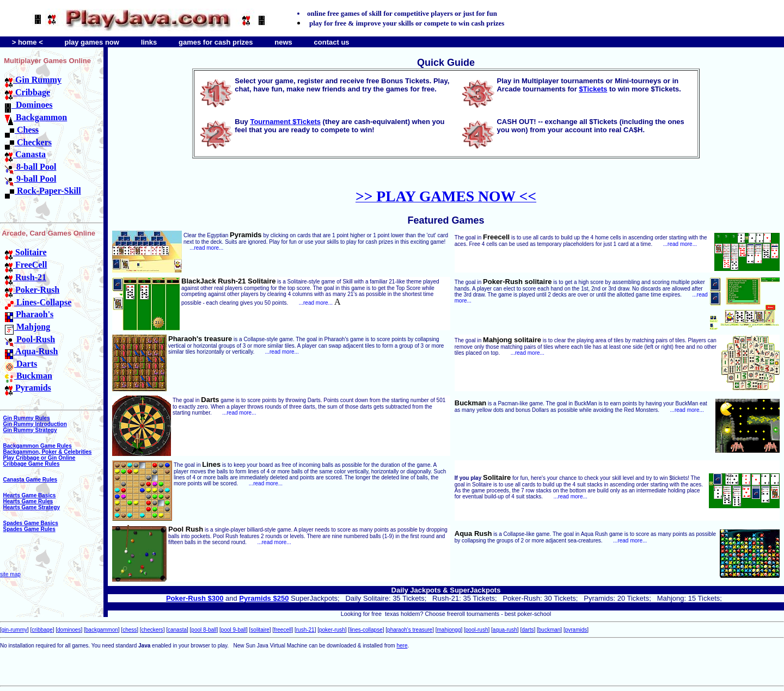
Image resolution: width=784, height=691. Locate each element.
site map (10, 574)
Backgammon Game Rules (38, 446)
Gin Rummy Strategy (30, 430)
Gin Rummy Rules (27, 418)
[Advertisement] (127, 665)
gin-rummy (14, 630)
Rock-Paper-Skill (43, 191)
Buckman (29, 376)
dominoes (69, 630)
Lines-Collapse (38, 302)
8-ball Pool (30, 167)
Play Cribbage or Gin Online (39, 458)
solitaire (260, 630)
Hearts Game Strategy (32, 507)
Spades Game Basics (31, 523)
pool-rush (477, 630)
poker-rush (332, 630)
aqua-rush (505, 630)
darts (528, 630)
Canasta (25, 154)
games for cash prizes (216, 42)
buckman (550, 630)
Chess (22, 130)
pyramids (576, 630)
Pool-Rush (30, 339)
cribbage (42, 630)
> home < (27, 42)
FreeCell (26, 265)
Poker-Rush (32, 290)
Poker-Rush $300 (195, 598)
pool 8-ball (204, 630)
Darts (21, 364)
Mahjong (27, 327)
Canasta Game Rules (30, 480)
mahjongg (449, 630)
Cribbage (27, 92)
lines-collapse (366, 630)
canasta (177, 630)
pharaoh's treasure (410, 630)
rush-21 (305, 630)
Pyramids (28, 388)
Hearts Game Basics (30, 495)
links (149, 42)
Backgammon (36, 117)
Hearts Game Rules (28, 501)
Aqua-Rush (31, 351)
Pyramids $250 (264, 598)
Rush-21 (26, 277)
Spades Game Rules (29, 529)
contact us (332, 42)
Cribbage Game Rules (32, 464)
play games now (91, 42)
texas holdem (402, 614)
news (283, 42)
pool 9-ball (234, 630)
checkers (152, 630)
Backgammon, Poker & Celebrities (48, 452)
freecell (283, 630)
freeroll (456, 614)
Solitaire (26, 252)
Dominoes (29, 105)
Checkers (28, 142)
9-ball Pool (30, 179)
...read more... (206, 248)
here (402, 646)
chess (130, 630)
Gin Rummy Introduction (35, 424)
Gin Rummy (33, 80)
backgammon (102, 630)
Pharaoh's (29, 314)
